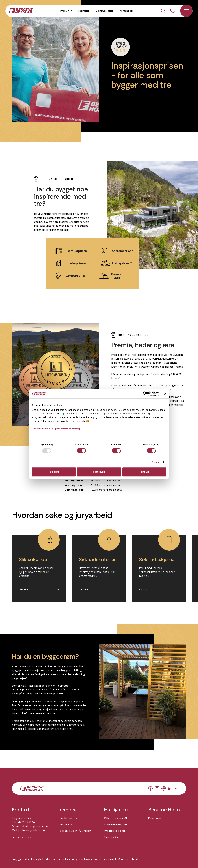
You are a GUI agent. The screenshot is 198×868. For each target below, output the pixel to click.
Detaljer (156, 462)
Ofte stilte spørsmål (115, 818)
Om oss (69, 810)
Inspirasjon (84, 11)
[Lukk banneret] (165, 394)
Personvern (155, 818)
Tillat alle (144, 472)
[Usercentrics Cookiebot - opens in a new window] (145, 394)
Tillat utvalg (99, 472)
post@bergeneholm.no (31, 830)
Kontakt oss (127, 11)
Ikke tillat (54, 472)
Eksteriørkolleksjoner (116, 824)
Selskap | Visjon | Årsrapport (76, 831)
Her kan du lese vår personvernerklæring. (56, 429)
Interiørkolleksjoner (115, 831)
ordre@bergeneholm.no (34, 826)
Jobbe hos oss (68, 818)
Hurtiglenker (118, 810)
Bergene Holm (164, 810)
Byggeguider (111, 837)
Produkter (66, 11)
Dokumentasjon (105, 11)
